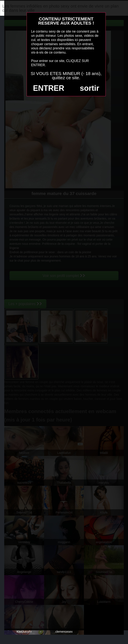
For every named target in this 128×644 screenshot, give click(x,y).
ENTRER (49, 88)
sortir (89, 88)
